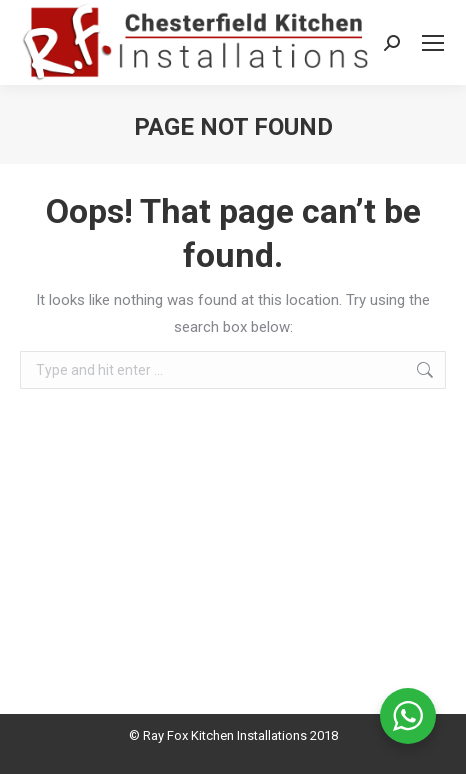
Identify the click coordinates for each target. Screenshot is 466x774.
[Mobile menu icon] (433, 43)
